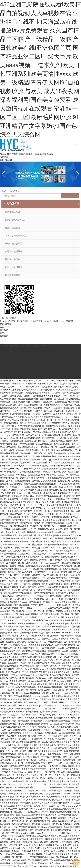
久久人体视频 (69, 730)
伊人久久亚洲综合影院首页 (64, 526)
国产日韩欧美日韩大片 (67, 866)
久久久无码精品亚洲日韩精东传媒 (39, 857)
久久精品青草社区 (48, 499)
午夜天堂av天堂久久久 (62, 663)
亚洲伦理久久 (32, 563)
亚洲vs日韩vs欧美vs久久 (33, 417)
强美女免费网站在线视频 (61, 441)
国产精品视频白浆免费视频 (30, 721)
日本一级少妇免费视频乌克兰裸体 (21, 687)
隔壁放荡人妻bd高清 (43, 453)
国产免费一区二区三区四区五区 (25, 505)
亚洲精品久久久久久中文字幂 (41, 532)
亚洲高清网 (69, 408)
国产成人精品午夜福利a (21, 396)
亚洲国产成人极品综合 (44, 611)
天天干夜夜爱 (44, 630)
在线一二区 (54, 806)
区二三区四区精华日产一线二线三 (65, 724)
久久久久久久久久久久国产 (41, 645)
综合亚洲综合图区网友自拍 (60, 790)
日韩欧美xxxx (67, 636)
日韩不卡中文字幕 (32, 469)
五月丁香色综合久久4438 (42, 541)
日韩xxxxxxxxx (42, 626)
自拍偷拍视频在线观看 (60, 675)
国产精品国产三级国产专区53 (23, 766)
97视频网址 (13, 499)
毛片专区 (42, 736)
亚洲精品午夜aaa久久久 (30, 809)
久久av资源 (69, 560)
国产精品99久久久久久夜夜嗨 (63, 863)
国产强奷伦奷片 (71, 432)
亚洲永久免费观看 (69, 797)
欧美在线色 (9, 806)
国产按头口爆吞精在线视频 (44, 456)
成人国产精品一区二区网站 (65, 775)
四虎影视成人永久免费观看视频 (55, 727)
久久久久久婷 (40, 784)
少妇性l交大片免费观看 (18, 794)
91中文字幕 (27, 800)
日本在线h (63, 569)
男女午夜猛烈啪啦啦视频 (54, 809)
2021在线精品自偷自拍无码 (22, 684)
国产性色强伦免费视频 (65, 447)
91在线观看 (63, 514)
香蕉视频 (18, 702)
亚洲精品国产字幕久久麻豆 (34, 651)
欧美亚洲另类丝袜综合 (28, 399)
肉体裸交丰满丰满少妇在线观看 (30, 478)
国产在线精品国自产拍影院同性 (34, 581)
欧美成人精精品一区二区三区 (27, 654)
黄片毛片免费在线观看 (12, 569)
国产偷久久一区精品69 (33, 733)
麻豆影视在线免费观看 (58, 587)
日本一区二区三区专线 (50, 563)
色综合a (24, 839)
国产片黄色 (52, 815)
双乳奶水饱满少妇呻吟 (61, 830)
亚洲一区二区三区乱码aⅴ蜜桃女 (30, 815)
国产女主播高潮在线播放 (31, 408)
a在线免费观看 (73, 715)
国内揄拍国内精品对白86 (39, 681)
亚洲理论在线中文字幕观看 (67, 402)
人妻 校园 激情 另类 (29, 499)
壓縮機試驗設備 (13, 259)
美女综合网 (23, 866)
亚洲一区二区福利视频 (60, 581)
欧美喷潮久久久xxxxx (18, 602)
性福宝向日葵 (66, 745)
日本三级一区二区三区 (54, 411)
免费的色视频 (44, 690)
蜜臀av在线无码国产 (49, 712)
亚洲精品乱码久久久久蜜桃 (38, 566)
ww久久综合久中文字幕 (65, 602)
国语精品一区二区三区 (40, 526)
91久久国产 (66, 845)
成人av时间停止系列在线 (32, 848)
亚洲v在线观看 (39, 636)
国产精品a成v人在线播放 (32, 411)
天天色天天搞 (32, 393)
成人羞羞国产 (53, 797)
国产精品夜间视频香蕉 (24, 787)
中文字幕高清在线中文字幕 (33, 657)
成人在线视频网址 (34, 818)
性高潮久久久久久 (38, 617)
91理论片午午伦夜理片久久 (54, 472)
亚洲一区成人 (59, 487)
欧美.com (54, 490)
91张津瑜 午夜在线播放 (43, 402)
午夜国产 (16, 769)
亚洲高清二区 (18, 384)
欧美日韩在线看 (19, 863)
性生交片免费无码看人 (34, 514)
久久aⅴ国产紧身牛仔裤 (30, 438)
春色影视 (64, 575)
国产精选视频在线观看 (61, 669)
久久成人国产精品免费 (55, 800)
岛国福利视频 (34, 730)
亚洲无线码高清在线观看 (53, 523)
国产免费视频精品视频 (44, 593)
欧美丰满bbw (14, 420)
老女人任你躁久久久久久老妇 (32, 390)
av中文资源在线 (11, 438)
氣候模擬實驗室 (13, 275)
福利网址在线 (48, 693)
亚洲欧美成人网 (29, 420)
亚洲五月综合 (54, 781)
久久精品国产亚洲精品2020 (14, 727)
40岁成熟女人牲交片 (18, 645)
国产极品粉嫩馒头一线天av (63, 466)
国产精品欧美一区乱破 (30, 523)
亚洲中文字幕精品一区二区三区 (60, 417)
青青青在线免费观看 (70, 620)
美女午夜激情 (60, 453)
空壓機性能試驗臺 (14, 251)
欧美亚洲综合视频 (16, 836)
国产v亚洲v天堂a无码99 (25, 630)
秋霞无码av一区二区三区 (52, 548)
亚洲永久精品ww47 (49, 778)
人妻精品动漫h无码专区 (27, 760)
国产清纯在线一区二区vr (67, 857)
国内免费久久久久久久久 (11, 560)
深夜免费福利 (32, 450)
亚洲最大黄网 (64, 481)
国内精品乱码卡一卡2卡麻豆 (47, 572)
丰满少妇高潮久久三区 (49, 845)
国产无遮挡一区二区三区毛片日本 (16, 520)
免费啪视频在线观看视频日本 (31, 426)
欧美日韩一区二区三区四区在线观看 (54, 420)
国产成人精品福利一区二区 (28, 639)
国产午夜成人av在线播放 (23, 718)
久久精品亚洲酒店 (54, 596)
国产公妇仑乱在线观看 (54, 851)
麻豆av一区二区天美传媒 (19, 620)
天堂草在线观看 (35, 854)
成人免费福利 (25, 636)
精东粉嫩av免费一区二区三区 (15, 493)
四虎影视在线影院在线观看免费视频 (40, 484)
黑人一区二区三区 (16, 387)
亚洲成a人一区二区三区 (45, 772)
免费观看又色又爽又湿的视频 (63, 812)
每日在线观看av (56, 754)
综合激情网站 (16, 484)
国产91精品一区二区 (13, 669)
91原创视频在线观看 (9, 657)
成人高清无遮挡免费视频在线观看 (33, 724)
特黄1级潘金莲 (17, 441)
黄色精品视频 (51, 569)
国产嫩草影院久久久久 (22, 611)
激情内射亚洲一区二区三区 (58, 794)
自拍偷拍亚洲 (29, 502)
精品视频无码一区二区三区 (64, 690)
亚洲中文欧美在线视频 (20, 414)
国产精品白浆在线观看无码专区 (44, 493)
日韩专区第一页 (13, 745)
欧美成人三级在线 (8, 405)
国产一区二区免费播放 (28, 405)
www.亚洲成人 (31, 845)
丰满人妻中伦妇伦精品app (44, 429)
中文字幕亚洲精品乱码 (51, 757)
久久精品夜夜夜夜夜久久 (67, 654)
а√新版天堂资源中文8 (58, 642)
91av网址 (4, 505)
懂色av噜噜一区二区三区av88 (55, 475)
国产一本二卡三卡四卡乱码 (20, 784)
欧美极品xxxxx (20, 812)
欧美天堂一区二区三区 (22, 590)
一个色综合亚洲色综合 (38, 863)
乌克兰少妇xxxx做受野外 (67, 532)
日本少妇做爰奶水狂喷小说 (26, 648)
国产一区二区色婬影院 (69, 657)
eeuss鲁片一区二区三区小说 (49, 833)
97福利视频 (69, 751)
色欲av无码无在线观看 (24, 444)
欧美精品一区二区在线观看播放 (39, 535)
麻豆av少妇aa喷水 (18, 599)
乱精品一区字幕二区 (37, 642)
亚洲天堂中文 (8, 708)
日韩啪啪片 (51, 514)
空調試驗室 (14, 191)
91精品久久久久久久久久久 (16, 541)
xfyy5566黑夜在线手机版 (59, 459)
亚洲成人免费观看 (31, 757)
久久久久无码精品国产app (26, 699)
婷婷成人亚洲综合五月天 (23, 496)
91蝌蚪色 (44, 405)
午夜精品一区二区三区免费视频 (32, 554)
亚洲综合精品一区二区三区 (52, 399)
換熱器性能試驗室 (14, 267)
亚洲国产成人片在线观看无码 (39, 384)
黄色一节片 (25, 462)
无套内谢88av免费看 (65, 593)
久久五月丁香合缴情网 (32, 544)
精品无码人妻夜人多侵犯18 (46, 842)
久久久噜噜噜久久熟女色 (37, 466)
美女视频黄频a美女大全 (29, 447)
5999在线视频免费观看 (28, 705)
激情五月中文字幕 (8, 739)
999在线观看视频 (14, 757)
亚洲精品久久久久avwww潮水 (37, 696)
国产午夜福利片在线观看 (35, 560)
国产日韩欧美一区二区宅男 (28, 806)
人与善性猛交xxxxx (15, 487)
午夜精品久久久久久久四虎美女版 (54, 672)
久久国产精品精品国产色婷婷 (57, 721)
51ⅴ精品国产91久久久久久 (54, 414)
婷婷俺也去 (21, 475)
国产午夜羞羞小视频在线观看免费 (29, 633)
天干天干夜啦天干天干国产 (34, 769)
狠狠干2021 (43, 766)
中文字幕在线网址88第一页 (24, 529)
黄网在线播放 (53, 636)
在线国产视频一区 (68, 469)
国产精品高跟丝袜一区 (18, 821)
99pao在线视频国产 (65, 450)
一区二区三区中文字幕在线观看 (53, 380)
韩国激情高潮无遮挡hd (20, 456)
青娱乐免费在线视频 (67, 854)
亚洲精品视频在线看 (21, 429)
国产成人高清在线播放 (36, 781)
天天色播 (18, 696)
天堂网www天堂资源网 (67, 611)
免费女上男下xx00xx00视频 (26, 548)
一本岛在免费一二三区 (58, 769)
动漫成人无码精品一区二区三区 (36, 517)
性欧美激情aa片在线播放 (12, 535)
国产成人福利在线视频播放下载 (26, 742)
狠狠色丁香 (13, 715)
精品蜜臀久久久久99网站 (65, 718)
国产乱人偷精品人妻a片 (39, 663)
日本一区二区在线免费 (39, 830)
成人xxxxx (38, 800)
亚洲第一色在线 (17, 566)
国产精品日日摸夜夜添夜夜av (62, 462)
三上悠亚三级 (50, 854)
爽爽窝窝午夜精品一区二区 (30, 623)
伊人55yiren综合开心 (65, 693)
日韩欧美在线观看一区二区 (39, 775)
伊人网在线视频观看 (57, 554)
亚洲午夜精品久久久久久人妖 (49, 496)
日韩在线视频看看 (22, 481)
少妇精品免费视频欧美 (30, 472)
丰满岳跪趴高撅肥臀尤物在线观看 (17, 538)
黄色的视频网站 (52, 557)
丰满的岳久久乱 (27, 666)
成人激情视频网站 (14, 790)
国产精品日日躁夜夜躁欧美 (56, 544)
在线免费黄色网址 (44, 718)
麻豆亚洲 (34, 748)
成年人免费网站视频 (17, 730)
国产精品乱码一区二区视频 (36, 702)
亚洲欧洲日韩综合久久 (60, 626)
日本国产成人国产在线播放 (52, 699)
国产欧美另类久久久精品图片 (33, 423)
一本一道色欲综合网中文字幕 (54, 578)
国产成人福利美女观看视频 (22, 678)
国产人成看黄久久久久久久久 (33, 608)
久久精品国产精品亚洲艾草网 (53, 748)
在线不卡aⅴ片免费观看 (64, 551)
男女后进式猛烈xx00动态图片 (45, 620)
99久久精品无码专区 (21, 402)
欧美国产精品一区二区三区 (68, 529)
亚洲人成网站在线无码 (27, 380)
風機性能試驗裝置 (14, 244)
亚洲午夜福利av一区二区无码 (63, 702)
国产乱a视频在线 (20, 830)
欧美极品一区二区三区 (26, 690)
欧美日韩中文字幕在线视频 (62, 766)
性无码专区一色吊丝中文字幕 (13, 860)
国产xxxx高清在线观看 (65, 645)
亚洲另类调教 (66, 842)
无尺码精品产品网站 (43, 590)
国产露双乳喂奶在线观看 (58, 390)
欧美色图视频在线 (44, 444)
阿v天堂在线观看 (40, 462)
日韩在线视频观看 (60, 821)
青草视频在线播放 (56, 739)
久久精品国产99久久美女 (35, 790)
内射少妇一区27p (63, 541)
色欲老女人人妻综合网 (16, 642)
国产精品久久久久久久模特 (44, 481)
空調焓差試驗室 (13, 212)
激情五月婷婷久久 (50, 469)
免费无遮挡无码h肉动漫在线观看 (65, 502)
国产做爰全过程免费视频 (68, 772)
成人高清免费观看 (67, 733)
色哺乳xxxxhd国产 (44, 678)
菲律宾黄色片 (18, 393)
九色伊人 (16, 851)
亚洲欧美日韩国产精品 (44, 538)
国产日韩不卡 (24, 739)
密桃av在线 (52, 657)
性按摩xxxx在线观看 (53, 408)
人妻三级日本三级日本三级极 (19, 751)
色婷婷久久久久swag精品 (61, 405)
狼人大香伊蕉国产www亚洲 (36, 669)
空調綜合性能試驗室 (15, 220)
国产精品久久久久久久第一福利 (59, 848)
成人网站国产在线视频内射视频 (18, 593)
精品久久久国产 (55, 763)
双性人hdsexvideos (68, 778)
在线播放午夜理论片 (27, 736)
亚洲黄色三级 (42, 675)
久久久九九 (5, 435)
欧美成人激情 (48, 654)
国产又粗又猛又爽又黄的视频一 (14, 660)
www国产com (12, 809)
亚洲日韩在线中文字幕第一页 (38, 487)
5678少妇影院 (8, 557)
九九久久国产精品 (18, 681)
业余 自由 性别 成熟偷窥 (55, 818)
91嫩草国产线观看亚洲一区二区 (66, 566)
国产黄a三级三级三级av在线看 (18, 432)
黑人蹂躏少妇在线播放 (18, 748)
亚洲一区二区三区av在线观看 (55, 639)
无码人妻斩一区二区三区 (63, 630)
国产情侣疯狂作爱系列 (68, 815)
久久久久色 (42, 708)
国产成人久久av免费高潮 (50, 760)
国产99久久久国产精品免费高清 (63, 708)
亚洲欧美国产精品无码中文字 (33, 587)
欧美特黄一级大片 (42, 511)
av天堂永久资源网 (56, 617)
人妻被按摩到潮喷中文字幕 (49, 684)
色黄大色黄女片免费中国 (19, 551)
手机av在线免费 (55, 560)
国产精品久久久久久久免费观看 (30, 596)
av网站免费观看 (47, 450)
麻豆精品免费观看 (52, 508)
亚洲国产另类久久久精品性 (54, 438)
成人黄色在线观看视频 (30, 693)
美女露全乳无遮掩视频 (30, 584)
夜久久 (44, 806)
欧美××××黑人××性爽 (62, 681)
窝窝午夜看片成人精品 (14, 626)
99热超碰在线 (51, 733)
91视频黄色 (71, 660)
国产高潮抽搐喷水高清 (38, 860)
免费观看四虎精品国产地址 (16, 617)
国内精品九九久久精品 (56, 426)
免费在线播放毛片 (62, 444)
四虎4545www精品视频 (37, 836)
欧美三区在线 (34, 475)
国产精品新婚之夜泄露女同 (41, 602)
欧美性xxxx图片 (27, 675)
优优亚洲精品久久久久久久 (43, 605)
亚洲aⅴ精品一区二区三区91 (13, 775)
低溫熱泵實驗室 (13, 228)
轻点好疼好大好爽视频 (40, 821)
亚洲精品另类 (64, 499)
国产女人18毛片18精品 (62, 824)
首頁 (4, 191)
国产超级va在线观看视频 (27, 614)
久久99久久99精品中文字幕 (42, 866)
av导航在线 (5, 718)
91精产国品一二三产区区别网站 (55, 705)
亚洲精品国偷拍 (53, 803)
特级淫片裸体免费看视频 (25, 827)
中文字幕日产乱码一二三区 (52, 648)
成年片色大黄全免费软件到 (14, 532)
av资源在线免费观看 (21, 824)
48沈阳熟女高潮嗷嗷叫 (70, 490)
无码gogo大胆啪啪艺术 (55, 623)
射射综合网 (62, 605)
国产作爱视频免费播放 (14, 508)
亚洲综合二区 (47, 447)
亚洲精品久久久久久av (32, 851)
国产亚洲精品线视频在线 (21, 842)
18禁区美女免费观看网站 (52, 505)
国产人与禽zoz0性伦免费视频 (39, 387)
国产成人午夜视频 (8, 623)
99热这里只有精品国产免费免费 (47, 432)
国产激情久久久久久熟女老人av (32, 754)
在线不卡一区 (72, 523)
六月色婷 (45, 730)
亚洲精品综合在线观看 (29, 578)
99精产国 (30, 626)
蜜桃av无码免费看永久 (16, 854)
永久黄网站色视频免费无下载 (33, 459)
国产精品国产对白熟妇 (14, 450)
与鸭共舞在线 (18, 781)
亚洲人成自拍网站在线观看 (53, 715)
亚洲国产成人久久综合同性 (12, 818)
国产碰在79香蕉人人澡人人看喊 (20, 833)
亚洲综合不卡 (28, 745)
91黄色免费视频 (11, 587)
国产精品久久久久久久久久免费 (48, 751)
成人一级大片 (42, 502)
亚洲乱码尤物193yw (70, 557)
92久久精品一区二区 (17, 663)
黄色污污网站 (38, 557)
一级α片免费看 (61, 384)
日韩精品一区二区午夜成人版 (45, 575)
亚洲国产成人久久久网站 (63, 511)
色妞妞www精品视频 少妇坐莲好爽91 (47, 660)
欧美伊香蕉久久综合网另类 (52, 393)
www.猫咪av (33, 727)
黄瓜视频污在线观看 (41, 824)
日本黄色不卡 (26, 453)
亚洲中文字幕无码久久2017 (33, 797)
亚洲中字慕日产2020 (38, 599)
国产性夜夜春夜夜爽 (63, 742)
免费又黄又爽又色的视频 (59, 608)
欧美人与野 (72, 414)
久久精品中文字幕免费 (58, 736)
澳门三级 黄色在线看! (50, 614)
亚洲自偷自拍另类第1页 (59, 423)
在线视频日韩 (32, 712)
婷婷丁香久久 (74, 554)
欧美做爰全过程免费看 (36, 763)
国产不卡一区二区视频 (33, 569)
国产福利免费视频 (34, 508)
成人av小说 (47, 742)
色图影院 (72, 472)
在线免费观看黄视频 (51, 435)
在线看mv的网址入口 (29, 715)
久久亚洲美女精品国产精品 (20, 511)
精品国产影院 (16, 514)
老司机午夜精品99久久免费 (20, 572)
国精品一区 (72, 487)
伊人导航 (36, 414)
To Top (76, 863)
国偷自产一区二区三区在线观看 (14, 526)
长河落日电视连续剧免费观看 (65, 517)
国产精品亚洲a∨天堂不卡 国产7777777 (51, 396)
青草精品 (34, 672)
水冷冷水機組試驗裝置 (16, 236)
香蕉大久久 (75, 736)
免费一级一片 (32, 778)
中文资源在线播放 (60, 696)
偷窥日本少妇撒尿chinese (37, 441)
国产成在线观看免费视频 (47, 745)
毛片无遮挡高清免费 (9, 523)
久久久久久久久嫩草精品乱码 (49, 787)
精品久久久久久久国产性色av (67, 535)
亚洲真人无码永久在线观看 (50, 827)
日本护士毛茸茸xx (37, 839)
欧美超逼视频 (69, 760)
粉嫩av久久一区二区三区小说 (59, 633)
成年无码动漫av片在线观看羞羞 (35, 490)
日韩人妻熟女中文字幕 (22, 772)
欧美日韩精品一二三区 (58, 651)
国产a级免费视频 (22, 605)
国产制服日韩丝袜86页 (52, 584)
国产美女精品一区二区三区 (48, 666)
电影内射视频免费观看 (64, 678)
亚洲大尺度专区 (39, 739)
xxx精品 (52, 599)
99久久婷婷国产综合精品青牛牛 (60, 478)
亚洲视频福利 (12, 459)
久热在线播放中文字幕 (42, 551)
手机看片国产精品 (46, 529)
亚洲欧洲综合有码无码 (25, 708)
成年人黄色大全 (23, 557)
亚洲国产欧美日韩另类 (39, 812)
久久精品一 (76, 705)
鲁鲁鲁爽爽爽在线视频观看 (50, 687)
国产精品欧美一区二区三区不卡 (26, 435)
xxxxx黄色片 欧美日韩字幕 (32, 803)
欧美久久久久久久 (55, 839)
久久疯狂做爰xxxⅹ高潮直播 (18, 575)
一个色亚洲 (56, 730)
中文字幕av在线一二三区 (17, 672)
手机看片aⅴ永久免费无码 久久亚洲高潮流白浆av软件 (56, 520)
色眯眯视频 (59, 387)
